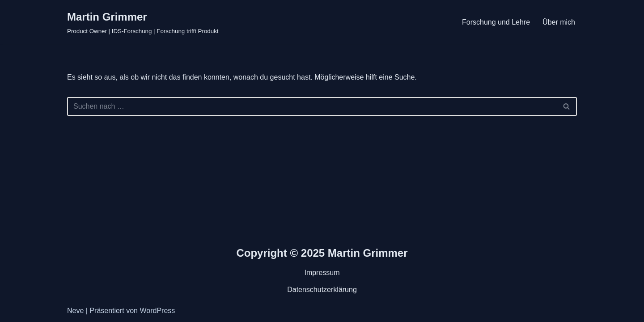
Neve (75, 311)
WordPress (157, 311)
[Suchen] (312, 106)
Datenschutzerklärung (322, 290)
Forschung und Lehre (496, 22)
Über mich (559, 22)
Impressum (322, 273)
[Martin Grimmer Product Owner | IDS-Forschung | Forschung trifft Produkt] (143, 22)
